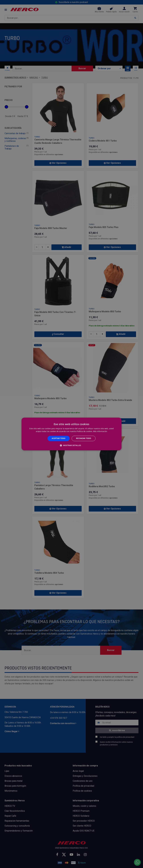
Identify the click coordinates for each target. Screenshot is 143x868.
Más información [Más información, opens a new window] (100, 432)
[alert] (71, 434)
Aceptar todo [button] (59, 438)
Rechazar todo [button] (84, 438)
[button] (71, 445)
